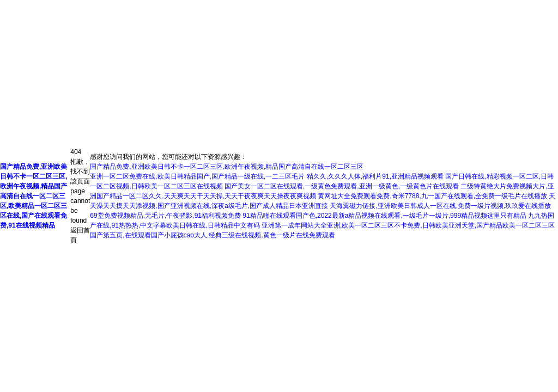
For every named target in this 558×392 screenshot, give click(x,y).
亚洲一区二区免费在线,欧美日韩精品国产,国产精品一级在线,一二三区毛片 (197, 176)
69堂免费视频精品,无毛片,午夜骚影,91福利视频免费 (165, 216)
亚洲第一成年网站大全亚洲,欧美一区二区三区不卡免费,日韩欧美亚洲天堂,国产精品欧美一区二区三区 (408, 225)
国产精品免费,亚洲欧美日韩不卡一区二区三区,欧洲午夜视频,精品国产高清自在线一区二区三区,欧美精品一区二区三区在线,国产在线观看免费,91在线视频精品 (34, 196)
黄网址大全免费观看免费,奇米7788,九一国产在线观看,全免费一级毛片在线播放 (432, 196)
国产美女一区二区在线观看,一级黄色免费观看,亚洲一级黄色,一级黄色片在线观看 (342, 186)
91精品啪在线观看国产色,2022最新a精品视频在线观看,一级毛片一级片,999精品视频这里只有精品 (384, 216)
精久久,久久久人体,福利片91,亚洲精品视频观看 (375, 176)
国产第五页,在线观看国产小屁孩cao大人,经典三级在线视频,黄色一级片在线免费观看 (212, 235)
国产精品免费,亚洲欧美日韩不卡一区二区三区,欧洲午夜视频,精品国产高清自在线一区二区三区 (227, 167)
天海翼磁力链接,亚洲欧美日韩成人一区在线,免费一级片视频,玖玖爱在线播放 (440, 206)
